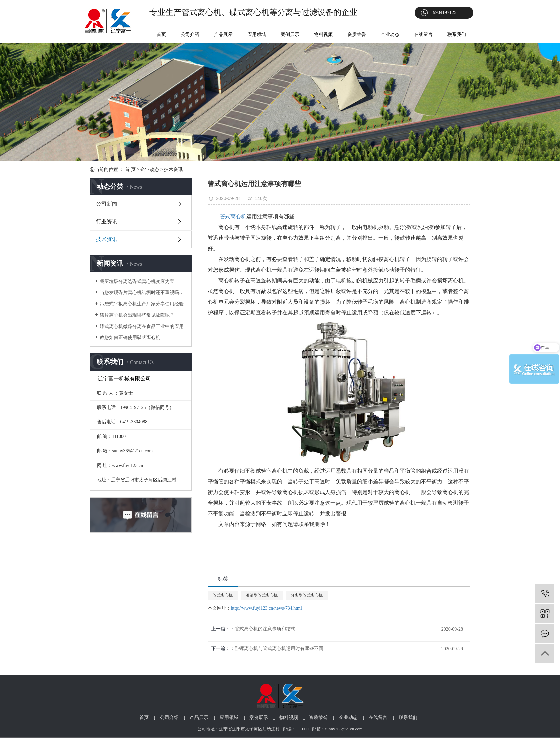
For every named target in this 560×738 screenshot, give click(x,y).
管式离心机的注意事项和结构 (265, 629)
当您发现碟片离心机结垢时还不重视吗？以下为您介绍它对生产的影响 (143, 292)
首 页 (130, 169)
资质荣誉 (357, 34)
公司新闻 (107, 204)
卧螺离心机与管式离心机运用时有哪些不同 (279, 648)
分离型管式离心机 (307, 595)
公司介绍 (190, 34)
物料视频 (323, 34)
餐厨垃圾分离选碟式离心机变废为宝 (137, 281)
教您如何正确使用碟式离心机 (130, 337)
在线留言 (423, 34)
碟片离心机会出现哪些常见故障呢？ (137, 315)
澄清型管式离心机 (262, 595)
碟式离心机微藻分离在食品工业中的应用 (142, 326)
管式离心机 (223, 595)
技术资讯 (173, 169)
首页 (161, 34)
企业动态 (390, 34)
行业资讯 (107, 221)
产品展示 (223, 34)
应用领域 (257, 34)
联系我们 (457, 34)
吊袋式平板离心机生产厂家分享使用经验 (142, 304)
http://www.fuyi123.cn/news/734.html (266, 608)
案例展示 (290, 34)
